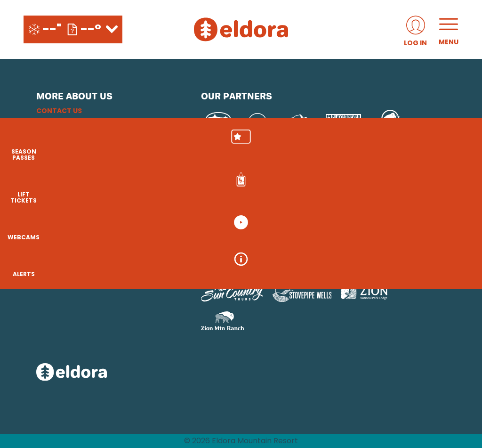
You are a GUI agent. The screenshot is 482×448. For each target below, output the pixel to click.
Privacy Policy (64, 145)
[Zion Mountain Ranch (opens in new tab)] (222, 321)
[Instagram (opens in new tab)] (46, 243)
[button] (458, 146)
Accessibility (61, 167)
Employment (60, 122)
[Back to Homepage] (107, 373)
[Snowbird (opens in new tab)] (221, 266)
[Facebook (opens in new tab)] (72, 243)
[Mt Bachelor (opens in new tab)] (417, 241)
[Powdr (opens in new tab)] (223, 241)
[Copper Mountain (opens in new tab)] (325, 241)
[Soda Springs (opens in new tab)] (258, 266)
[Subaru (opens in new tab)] (219, 122)
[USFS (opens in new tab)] (266, 163)
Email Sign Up (60, 133)
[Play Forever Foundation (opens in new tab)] (343, 123)
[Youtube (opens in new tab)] (97, 243)
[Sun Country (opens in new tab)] (232, 293)
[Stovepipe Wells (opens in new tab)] (302, 293)
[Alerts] (458, 273)
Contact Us (59, 111)
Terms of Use (60, 156)
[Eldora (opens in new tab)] (374, 241)
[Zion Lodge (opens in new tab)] (364, 293)
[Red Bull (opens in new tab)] (219, 163)
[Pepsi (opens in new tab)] (257, 122)
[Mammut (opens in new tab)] (390, 122)
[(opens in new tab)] (415, 29)
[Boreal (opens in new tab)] (275, 241)
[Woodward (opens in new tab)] (370, 266)
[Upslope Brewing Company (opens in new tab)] (296, 122)
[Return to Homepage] (241, 29)
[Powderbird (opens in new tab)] (304, 266)
